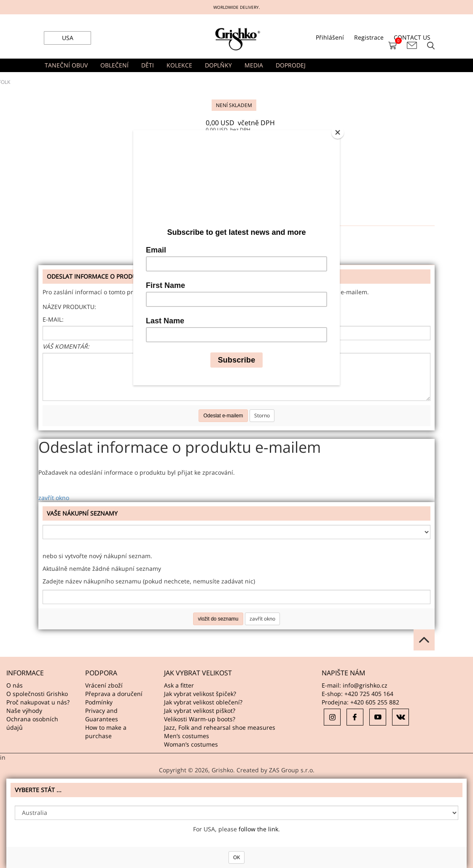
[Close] (338, 132)
